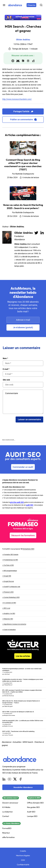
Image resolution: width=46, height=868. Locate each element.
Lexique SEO (32, 816)
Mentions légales (23, 856)
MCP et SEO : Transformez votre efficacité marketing (18, 731)
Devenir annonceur (10, 803)
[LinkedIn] (4, 779)
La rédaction (8, 812)
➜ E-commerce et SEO (9, 603)
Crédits (23, 851)
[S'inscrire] (31, 5)
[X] (15, 779)
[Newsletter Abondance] (23, 787)
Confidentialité (23, 865)
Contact (6, 816)
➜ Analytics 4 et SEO (9, 614)
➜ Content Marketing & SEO (11, 597)
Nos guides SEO (33, 807)
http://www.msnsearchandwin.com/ (17, 99)
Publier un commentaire (23, 120)
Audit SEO (31, 812)
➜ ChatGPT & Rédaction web (11, 587)
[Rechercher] (41, 5)
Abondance (6, 742)
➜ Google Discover (8, 581)
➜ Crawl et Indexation (9, 630)
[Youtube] (9, 779)
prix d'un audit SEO (17, 502)
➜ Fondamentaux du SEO (10, 560)
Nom (5, 358)
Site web (6, 380)
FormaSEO (7, 828)
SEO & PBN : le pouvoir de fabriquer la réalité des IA (18, 712)
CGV (23, 860)
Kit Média (6, 807)
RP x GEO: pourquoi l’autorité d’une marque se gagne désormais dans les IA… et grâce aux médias (22, 691)
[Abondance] (15, 5)
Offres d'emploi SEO (35, 803)
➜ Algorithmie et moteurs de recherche (14, 624)
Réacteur (6, 833)
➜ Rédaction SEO (8, 619)
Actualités (17, 742)
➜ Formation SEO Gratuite (10, 555)
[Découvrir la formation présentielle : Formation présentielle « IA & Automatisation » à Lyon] (23, 18)
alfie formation (8, 837)
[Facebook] (21, 779)
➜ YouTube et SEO (8, 565)
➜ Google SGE (7, 576)
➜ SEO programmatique (10, 571)
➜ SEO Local (6, 608)
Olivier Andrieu (24, 233)
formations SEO (28, 549)
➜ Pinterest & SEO (8, 592)
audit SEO (30, 505)
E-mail (6, 369)
